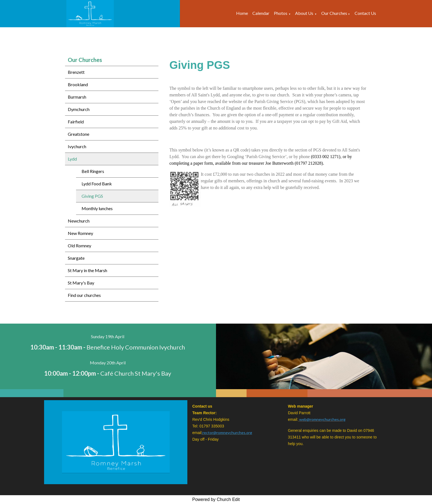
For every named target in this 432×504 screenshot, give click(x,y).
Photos (281, 13)
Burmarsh (77, 97)
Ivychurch (77, 146)
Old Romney (79, 246)
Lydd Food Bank (97, 184)
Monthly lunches (97, 208)
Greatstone (79, 134)
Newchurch (79, 221)
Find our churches (84, 295)
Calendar (261, 13)
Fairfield (76, 122)
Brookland (78, 84)
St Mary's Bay (81, 283)
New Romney (80, 233)
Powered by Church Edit (216, 499)
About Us (304, 13)
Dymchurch (79, 109)
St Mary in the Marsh (87, 270)
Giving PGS (92, 196)
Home (242, 13)
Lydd (72, 159)
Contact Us (365, 13)
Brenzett (76, 72)
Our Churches (335, 13)
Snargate (76, 258)
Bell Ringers (93, 171)
